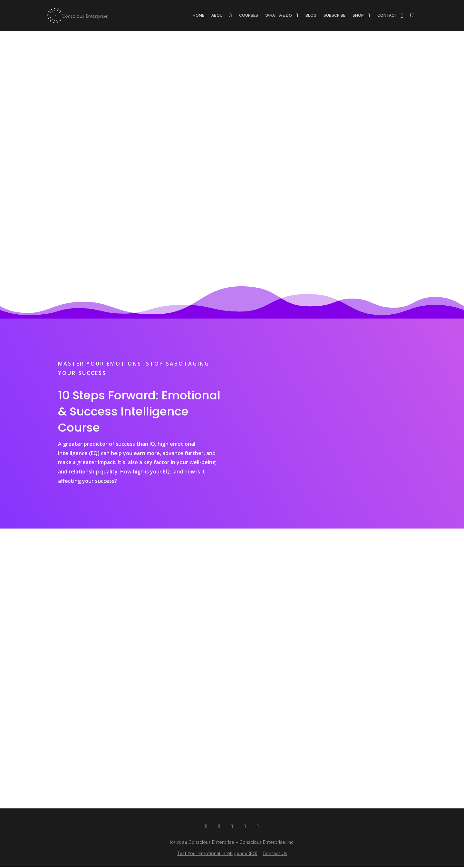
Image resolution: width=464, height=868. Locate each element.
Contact (387, 15)
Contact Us (275, 855)
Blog (311, 15)
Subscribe (334, 15)
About (218, 15)
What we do (279, 15)
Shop (358, 15)
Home (198, 15)
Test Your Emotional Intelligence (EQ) (217, 855)
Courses (249, 15)
